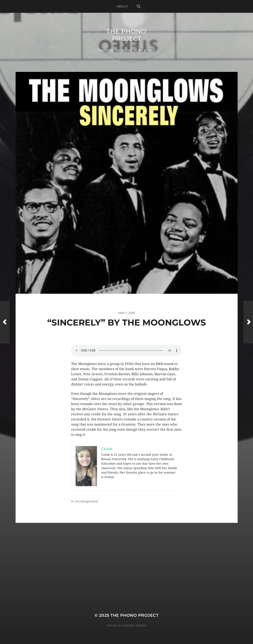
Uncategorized (86, 501)
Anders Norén (135, 625)
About (122, 6)
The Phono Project (126, 35)
